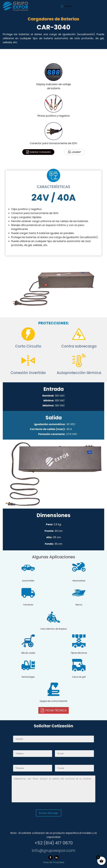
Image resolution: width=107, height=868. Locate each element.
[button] (53, 710)
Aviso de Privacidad (54, 862)
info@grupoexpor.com (53, 851)
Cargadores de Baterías (53, 19)
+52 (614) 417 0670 (54, 843)
